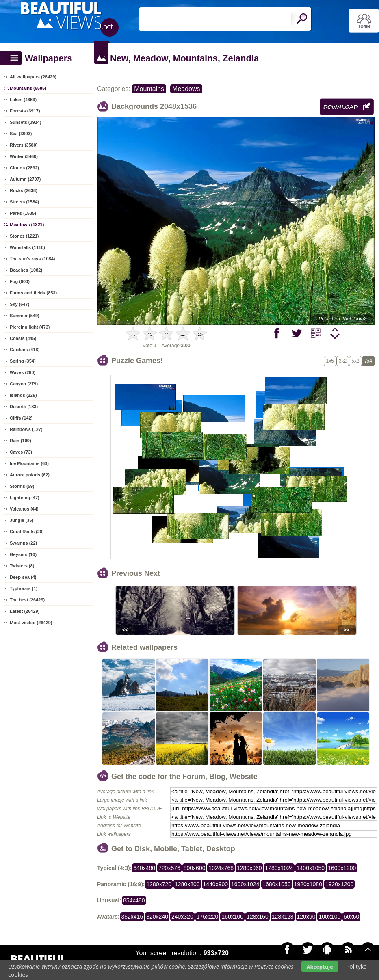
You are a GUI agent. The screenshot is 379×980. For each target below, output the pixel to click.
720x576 (169, 868)
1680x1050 (276, 884)
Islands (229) (23, 395)
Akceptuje (319, 967)
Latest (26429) (25, 611)
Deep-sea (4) (23, 577)
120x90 (306, 917)
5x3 (355, 361)
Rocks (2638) (24, 190)
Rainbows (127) (26, 429)
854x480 (134, 900)
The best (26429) (27, 600)
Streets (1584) (24, 202)
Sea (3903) (21, 134)
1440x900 (216, 884)
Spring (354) (23, 361)
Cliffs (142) (21, 418)
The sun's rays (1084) (32, 259)
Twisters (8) (22, 566)
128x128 (283, 917)
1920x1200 (339, 884)
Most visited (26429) (31, 623)
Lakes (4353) (23, 100)
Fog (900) (20, 281)
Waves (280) (23, 372)
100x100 (329, 917)
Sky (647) (19, 304)
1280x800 (187, 884)
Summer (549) (25, 316)
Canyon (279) (24, 384)
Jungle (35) (22, 520)
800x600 (195, 868)
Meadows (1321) (27, 225)
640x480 (144, 868)
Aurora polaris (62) (30, 475)
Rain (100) (21, 441)
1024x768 (221, 868)
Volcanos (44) (24, 509)
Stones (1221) (24, 236)
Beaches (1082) (26, 270)
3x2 (343, 361)
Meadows (186, 89)
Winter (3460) (24, 156)
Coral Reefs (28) (27, 532)
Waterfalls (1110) (27, 247)
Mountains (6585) (28, 88)
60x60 (351, 917)
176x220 (208, 917)
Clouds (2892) (24, 168)
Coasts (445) (23, 338)
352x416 (132, 917)
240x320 (182, 917)
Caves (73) (21, 452)
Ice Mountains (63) (29, 463)
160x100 (232, 917)
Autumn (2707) (25, 179)
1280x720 (159, 884)
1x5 (330, 361)
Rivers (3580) (24, 145)
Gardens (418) (25, 350)
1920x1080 (308, 884)
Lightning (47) (25, 498)
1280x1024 (279, 868)
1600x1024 (245, 884)
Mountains (149, 89)
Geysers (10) (23, 554)
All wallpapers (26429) (33, 77)
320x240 (157, 917)
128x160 (258, 917)
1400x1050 (311, 868)
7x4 (368, 361)
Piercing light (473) (30, 327)
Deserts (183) (24, 407)
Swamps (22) (23, 543)
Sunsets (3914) (26, 122)
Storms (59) (22, 486)
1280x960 (249, 868)
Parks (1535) (23, 213)
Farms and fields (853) (33, 293)
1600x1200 (342, 868)
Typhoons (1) (24, 588)
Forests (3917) (25, 111)
